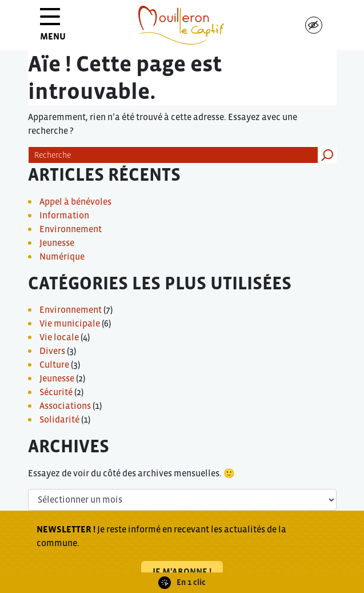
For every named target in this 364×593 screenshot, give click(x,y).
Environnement (71, 229)
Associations (65, 405)
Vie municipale (70, 323)
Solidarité (59, 419)
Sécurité (56, 392)
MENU (53, 28)
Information (64, 215)
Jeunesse (57, 242)
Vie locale (59, 337)
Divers (52, 351)
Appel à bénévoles (75, 201)
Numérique (62, 256)
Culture (54, 364)
